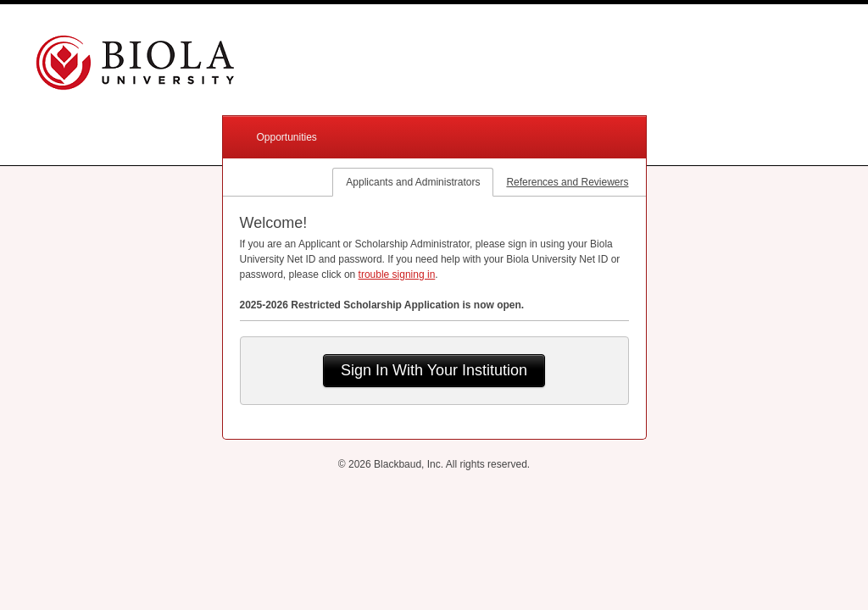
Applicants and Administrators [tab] (413, 182)
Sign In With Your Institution (434, 370)
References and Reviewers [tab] (567, 182)
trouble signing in (397, 274)
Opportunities (287, 137)
